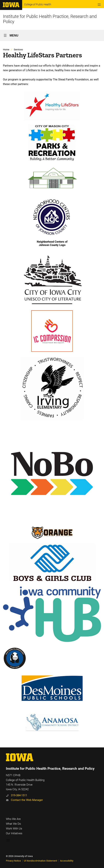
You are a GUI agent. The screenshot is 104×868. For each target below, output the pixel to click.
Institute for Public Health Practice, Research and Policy (50, 769)
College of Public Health (38, 5)
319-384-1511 (19, 795)
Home (6, 50)
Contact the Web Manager (27, 800)
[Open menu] (99, 5)
